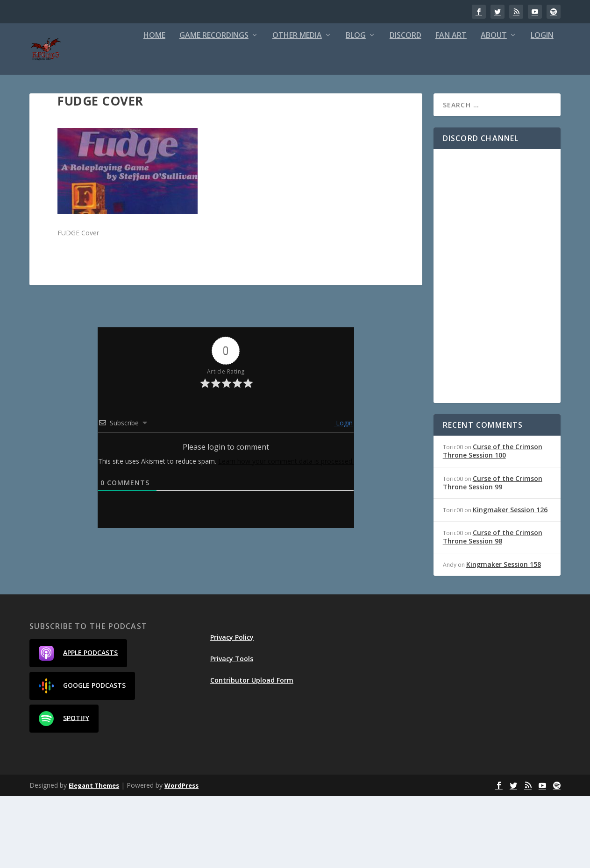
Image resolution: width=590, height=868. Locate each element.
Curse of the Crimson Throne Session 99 (493, 554)
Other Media (190, 108)
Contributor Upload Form (252, 752)
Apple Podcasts (78, 725)
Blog (249, 108)
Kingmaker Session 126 (510, 582)
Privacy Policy (232, 709)
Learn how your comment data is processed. (286, 533)
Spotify (64, 790)
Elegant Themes (94, 857)
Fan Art (344, 108)
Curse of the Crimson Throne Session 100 (493, 523)
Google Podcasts (82, 758)
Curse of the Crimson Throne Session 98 (493, 609)
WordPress (181, 857)
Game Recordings (107, 108)
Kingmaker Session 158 (504, 636)
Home (47, 108)
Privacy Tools (232, 730)
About (387, 108)
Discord (299, 108)
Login (435, 108)
